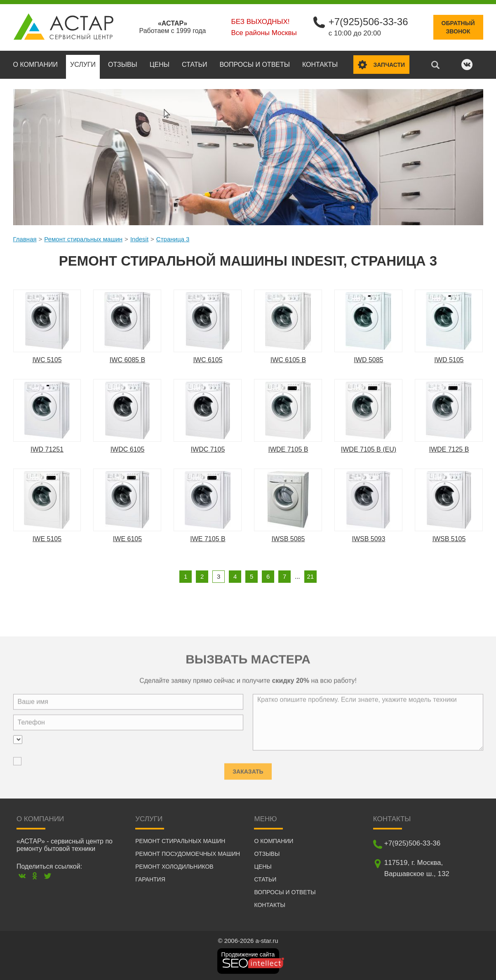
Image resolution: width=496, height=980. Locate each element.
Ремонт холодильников (174, 867)
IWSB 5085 (288, 539)
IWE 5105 (47, 539)
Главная (25, 239)
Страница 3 (173, 239)
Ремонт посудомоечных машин (188, 854)
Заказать (248, 769)
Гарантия (150, 879)
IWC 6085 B (127, 360)
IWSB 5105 (449, 539)
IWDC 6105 (128, 449)
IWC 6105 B (288, 360)
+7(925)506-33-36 (368, 22)
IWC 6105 (208, 360)
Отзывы (123, 65)
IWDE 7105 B (288, 449)
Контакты (320, 65)
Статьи (194, 65)
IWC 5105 (47, 360)
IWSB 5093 (368, 539)
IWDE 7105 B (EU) (369, 449)
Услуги (83, 65)
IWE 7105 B (208, 539)
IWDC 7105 (208, 449)
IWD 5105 (449, 360)
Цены (160, 65)
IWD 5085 (368, 360)
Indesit (139, 239)
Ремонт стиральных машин (83, 239)
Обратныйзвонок (458, 27)
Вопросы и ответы (254, 65)
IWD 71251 (47, 449)
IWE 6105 (127, 539)
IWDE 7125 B (449, 449)
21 (310, 576)
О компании (36, 65)
